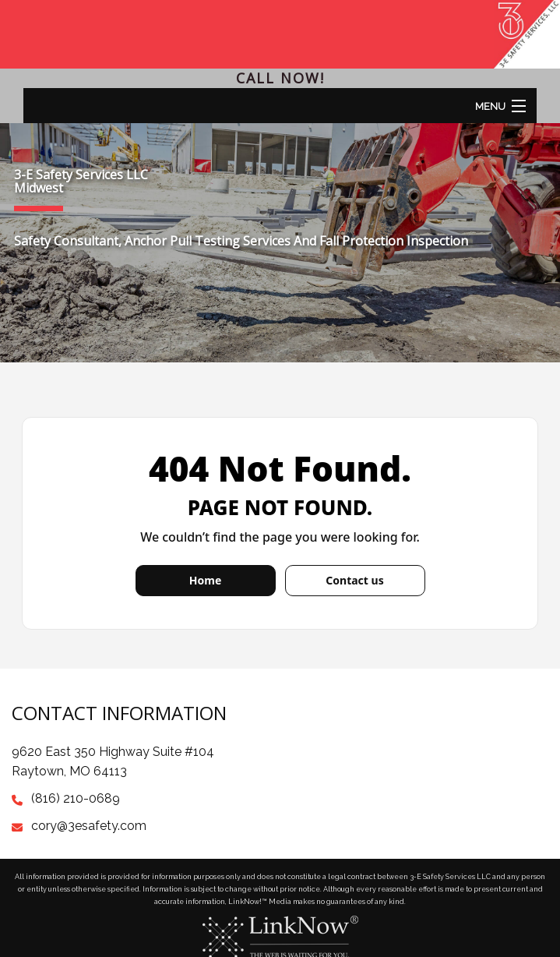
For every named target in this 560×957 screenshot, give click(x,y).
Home (205, 580)
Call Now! (280, 78)
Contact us (354, 580)
